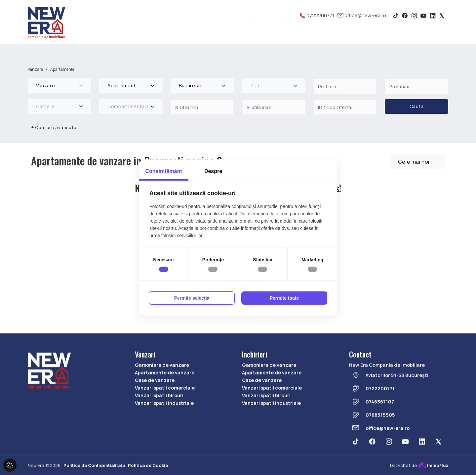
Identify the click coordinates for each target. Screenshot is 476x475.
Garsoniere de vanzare (162, 387)
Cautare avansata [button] (54, 127)
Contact (430, 30)
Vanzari (251, 30)
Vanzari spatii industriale (164, 425)
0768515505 (380, 437)
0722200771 (317, 15)
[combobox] (59, 86)
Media (399, 30)
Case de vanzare (155, 402)
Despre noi (367, 30)
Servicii (332, 30)
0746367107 (380, 424)
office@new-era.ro (362, 15)
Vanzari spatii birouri (159, 417)
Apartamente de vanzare (165, 394)
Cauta (417, 106)
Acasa (221, 30)
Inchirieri (291, 30)
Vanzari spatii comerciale (165, 410)
